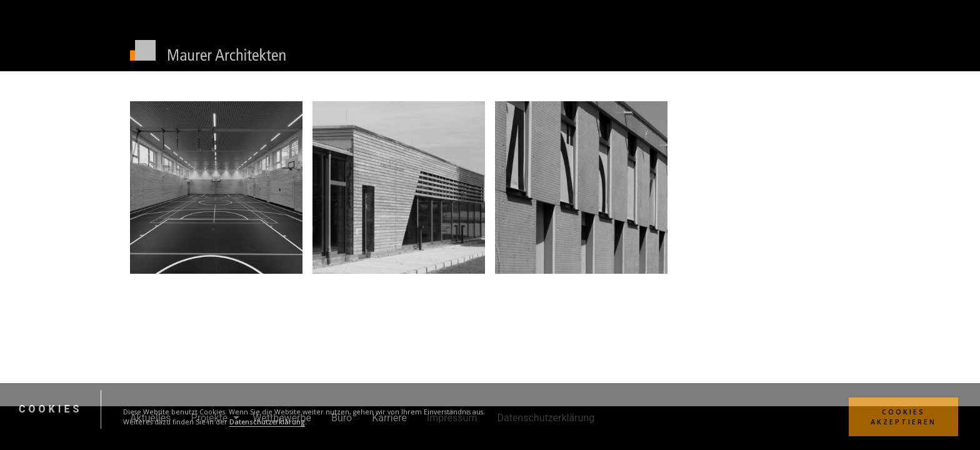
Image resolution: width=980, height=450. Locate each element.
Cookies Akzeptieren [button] (903, 417)
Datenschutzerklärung (267, 422)
